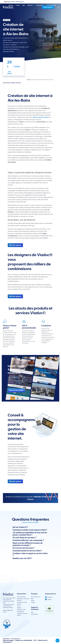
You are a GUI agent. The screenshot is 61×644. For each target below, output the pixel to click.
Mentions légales (8, 640)
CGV (35, 640)
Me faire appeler (15, 245)
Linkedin (48, 599)
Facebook (49, 597)
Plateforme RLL (43, 640)
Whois (19, 606)
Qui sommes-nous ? (36, 597)
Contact (18, 5)
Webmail (31, 5)
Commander (17, 66)
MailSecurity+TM (21, 610)
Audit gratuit (48, 7)
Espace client (40, 5)
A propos (11, 5)
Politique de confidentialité (24, 640)
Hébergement (20, 612)
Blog (32, 599)
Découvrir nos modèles (16, 390)
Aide (24, 5)
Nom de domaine (21, 597)
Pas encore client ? (53, 5)
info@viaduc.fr (8, 642)
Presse (33, 601)
